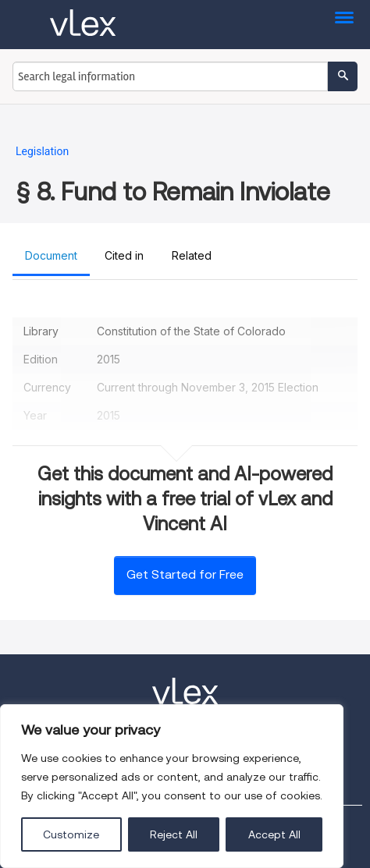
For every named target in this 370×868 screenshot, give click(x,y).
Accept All (274, 834)
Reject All (174, 834)
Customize (71, 834)
